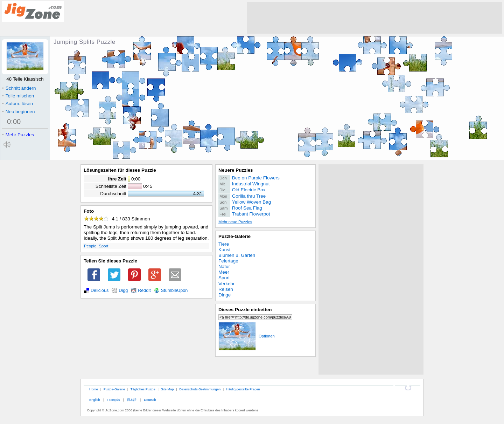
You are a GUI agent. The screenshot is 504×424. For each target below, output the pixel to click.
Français (114, 400)
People (90, 246)
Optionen (247, 336)
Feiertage (228, 261)
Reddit (144, 290)
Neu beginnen (18, 112)
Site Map (167, 389)
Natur (224, 266)
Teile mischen (18, 96)
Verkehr (226, 284)
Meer (224, 272)
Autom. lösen (17, 104)
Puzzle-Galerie (234, 236)
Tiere (224, 244)
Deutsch (150, 400)
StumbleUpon (174, 290)
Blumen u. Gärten (237, 255)
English (95, 400)
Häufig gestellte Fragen (243, 389)
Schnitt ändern (19, 88)
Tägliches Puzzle (143, 389)
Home (94, 389)
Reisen (226, 289)
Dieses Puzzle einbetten (245, 310)
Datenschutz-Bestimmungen (200, 389)
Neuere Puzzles (236, 170)
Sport (104, 246)
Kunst (224, 250)
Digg (123, 290)
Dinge (225, 295)
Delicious (100, 290)
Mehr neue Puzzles (235, 222)
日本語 (132, 400)
